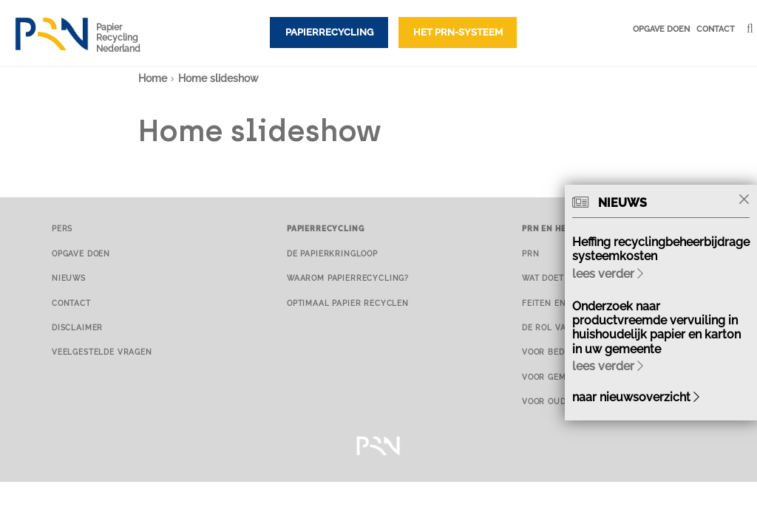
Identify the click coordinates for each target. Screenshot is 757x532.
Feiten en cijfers (562, 303)
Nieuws (69, 278)
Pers (62, 228)
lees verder (608, 274)
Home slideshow (218, 78)
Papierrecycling (329, 32)
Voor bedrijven (559, 352)
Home (153, 78)
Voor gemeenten (561, 377)
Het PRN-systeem (458, 32)
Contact (716, 29)
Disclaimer (77, 327)
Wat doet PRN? (555, 278)
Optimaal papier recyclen (348, 303)
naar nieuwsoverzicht (636, 397)
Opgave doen (661, 29)
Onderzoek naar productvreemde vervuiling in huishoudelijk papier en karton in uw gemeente (656, 328)
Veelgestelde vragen (102, 352)
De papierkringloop (332, 253)
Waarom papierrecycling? (348, 278)
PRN (531, 253)
